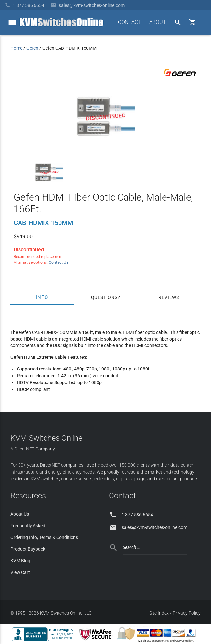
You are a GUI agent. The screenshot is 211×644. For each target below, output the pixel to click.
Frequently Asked (28, 526)
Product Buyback (28, 549)
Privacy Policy (187, 613)
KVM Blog (20, 561)
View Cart (20, 572)
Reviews (169, 297)
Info (42, 297)
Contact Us (59, 262)
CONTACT (130, 22)
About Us (20, 514)
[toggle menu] (12, 22)
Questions (104, 297)
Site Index (159, 613)
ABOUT (158, 22)
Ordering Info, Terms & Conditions (44, 537)
